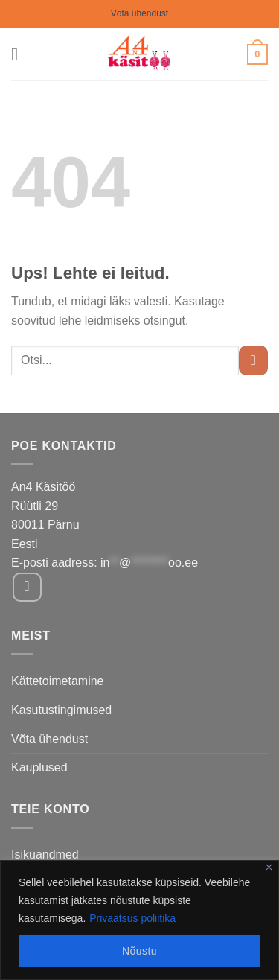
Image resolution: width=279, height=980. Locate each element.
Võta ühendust (139, 13)
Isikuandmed (45, 855)
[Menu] (20, 54)
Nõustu (139, 951)
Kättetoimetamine (58, 681)
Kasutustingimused (61, 710)
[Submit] (253, 360)
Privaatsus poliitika (132, 918)
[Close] (269, 867)
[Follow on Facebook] (27, 587)
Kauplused (39, 767)
